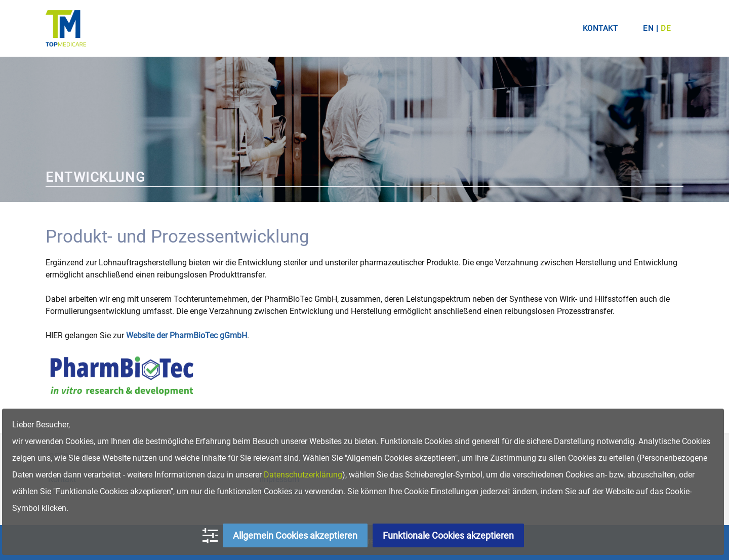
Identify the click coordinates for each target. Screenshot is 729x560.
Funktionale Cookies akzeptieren (448, 535)
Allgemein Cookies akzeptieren (295, 535)
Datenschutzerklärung (303, 475)
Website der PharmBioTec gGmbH (187, 335)
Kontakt (600, 28)
